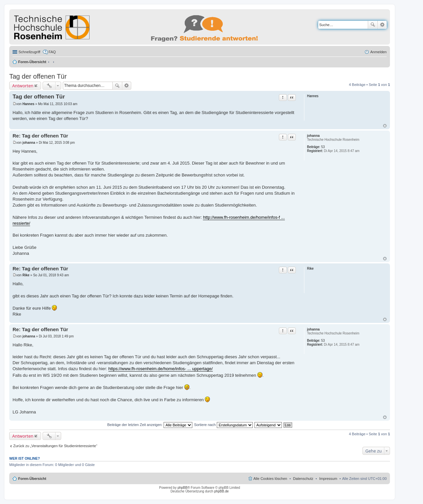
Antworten (23, 86)
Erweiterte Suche (382, 25)
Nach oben (385, 126)
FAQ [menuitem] (52, 52)
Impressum (328, 479)
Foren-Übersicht (32, 62)
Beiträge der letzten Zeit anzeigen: (150, 425)
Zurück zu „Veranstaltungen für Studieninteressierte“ (55, 446)
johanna (313, 136)
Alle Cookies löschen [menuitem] (270, 479)
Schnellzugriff (29, 52)
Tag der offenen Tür (38, 76)
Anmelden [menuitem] (378, 52)
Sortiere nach (223, 425)
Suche (373, 25)
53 (323, 147)
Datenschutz (303, 479)
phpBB (182, 488)
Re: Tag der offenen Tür (40, 136)
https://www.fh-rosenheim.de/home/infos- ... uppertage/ (161, 369)
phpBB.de (221, 491)
